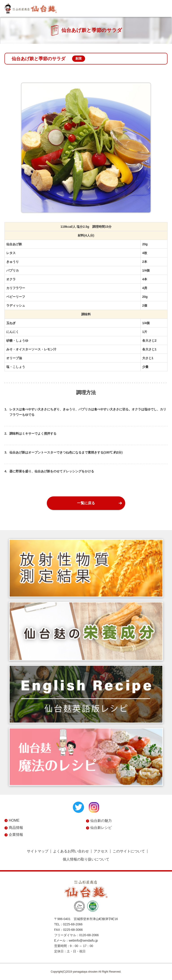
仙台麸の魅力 (101, 821)
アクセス (101, 851)
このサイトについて (129, 851)
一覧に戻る (86, 503)
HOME (14, 820)
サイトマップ (38, 851)
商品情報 (16, 828)
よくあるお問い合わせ (71, 851)
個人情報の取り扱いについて (86, 859)
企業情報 (16, 835)
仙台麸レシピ (101, 828)
